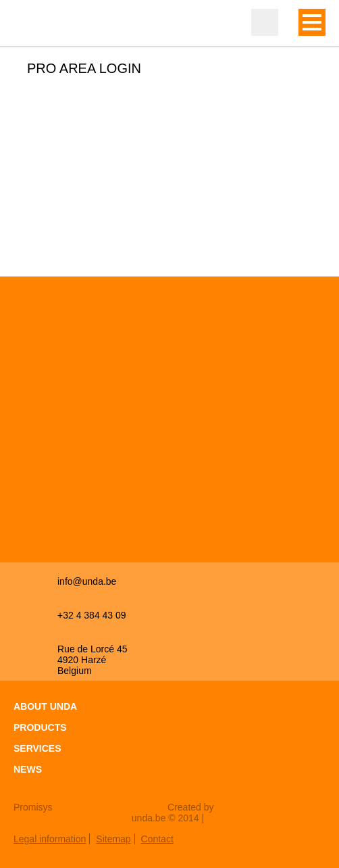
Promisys (33, 807)
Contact (157, 839)
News (28, 769)
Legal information (50, 839)
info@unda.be (87, 581)
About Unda (45, 706)
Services (37, 748)
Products (40, 727)
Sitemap (113, 839)
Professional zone (265, 22)
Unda (41, 24)
